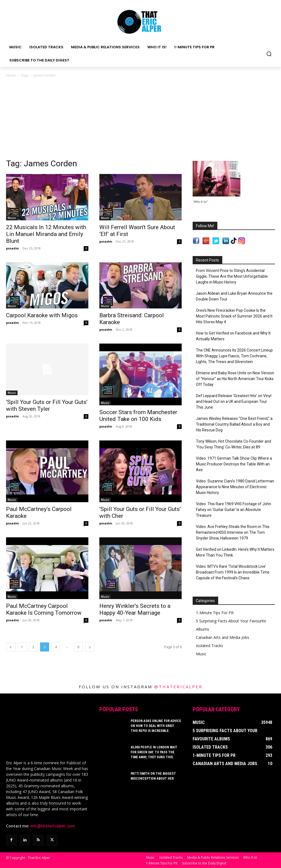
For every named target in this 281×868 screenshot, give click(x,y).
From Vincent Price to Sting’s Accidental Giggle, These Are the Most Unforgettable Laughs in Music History (232, 276)
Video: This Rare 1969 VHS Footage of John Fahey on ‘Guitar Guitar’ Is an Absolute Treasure (234, 510)
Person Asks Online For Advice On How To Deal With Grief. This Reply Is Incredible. (156, 726)
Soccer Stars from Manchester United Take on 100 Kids (138, 416)
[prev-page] (11, 647)
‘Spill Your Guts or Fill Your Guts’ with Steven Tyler (47, 405)
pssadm (12, 248)
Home (11, 75)
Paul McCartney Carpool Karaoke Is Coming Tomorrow (44, 609)
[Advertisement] (140, 120)
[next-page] (90, 647)
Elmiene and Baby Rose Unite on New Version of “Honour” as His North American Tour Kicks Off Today (235, 379)
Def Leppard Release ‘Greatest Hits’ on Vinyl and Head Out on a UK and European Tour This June (234, 401)
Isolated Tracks (210, 646)
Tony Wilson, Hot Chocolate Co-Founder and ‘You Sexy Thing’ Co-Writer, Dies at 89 (234, 444)
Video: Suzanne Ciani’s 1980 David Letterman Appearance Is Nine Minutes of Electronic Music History (235, 487)
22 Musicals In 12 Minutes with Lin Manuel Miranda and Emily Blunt (46, 234)
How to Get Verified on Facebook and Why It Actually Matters (233, 336)
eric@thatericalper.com (53, 825)
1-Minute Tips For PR (215, 613)
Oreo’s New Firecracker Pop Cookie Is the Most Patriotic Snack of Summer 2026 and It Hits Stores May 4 (234, 316)
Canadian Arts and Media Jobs (223, 637)
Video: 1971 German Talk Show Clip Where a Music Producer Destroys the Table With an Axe (234, 464)
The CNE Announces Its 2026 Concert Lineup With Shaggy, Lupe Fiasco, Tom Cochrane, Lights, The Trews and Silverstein (234, 356)
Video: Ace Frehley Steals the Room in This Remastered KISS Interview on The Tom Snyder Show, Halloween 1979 (233, 532)
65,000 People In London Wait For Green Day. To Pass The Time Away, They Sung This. (154, 752)
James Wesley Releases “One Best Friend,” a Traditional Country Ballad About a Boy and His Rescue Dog (234, 424)
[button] (269, 54)
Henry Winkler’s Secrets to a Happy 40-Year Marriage (135, 609)
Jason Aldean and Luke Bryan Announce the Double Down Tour (234, 296)
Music (12, 218)
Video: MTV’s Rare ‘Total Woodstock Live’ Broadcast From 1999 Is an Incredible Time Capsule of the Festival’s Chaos (233, 572)
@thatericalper (178, 687)
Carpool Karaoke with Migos (42, 315)
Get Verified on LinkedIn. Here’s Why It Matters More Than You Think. (235, 552)
